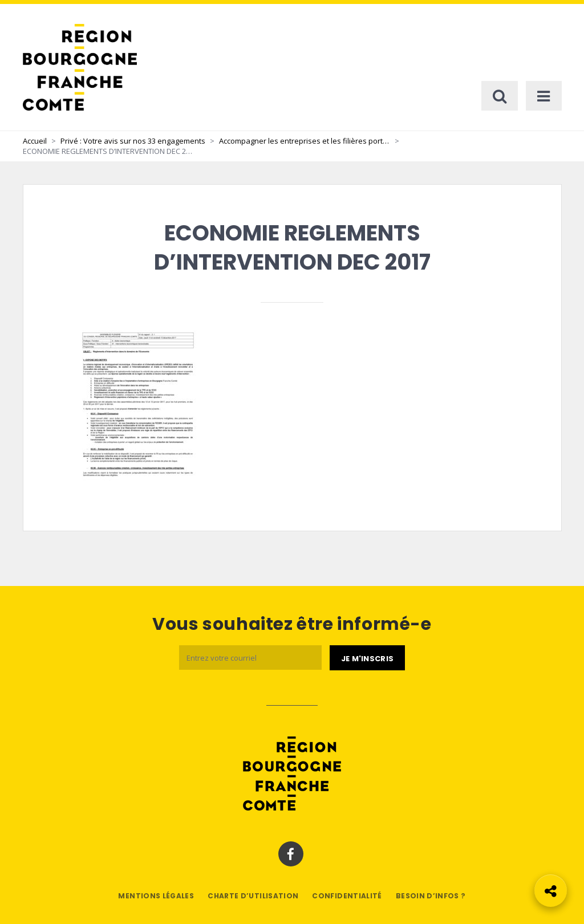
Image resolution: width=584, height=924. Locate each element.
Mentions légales (156, 896)
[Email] (250, 658)
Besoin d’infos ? (431, 896)
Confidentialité (347, 896)
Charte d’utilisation (253, 896)
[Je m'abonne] (367, 658)
